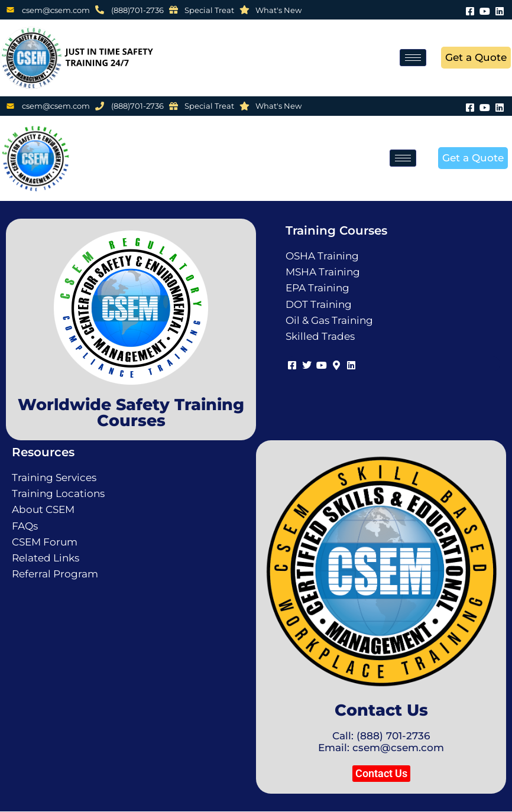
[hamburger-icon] (413, 58)
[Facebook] (470, 10)
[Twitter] (307, 364)
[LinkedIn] (500, 10)
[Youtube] (485, 10)
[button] (381, 774)
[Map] (336, 364)
